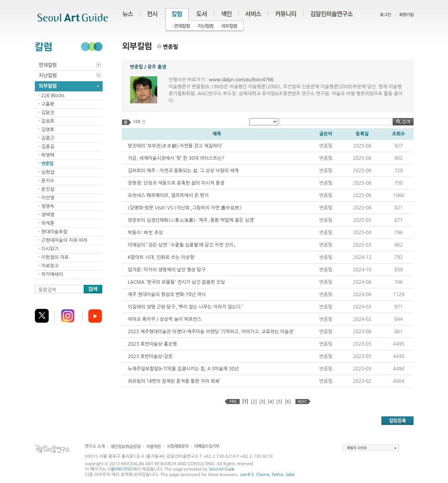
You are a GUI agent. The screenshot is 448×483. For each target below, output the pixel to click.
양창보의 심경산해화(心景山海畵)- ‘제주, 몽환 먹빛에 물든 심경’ (191, 220)
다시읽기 (50, 249)
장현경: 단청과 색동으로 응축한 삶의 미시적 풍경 (176, 183)
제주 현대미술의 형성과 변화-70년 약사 (167, 295)
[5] (279, 402)
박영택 (48, 155)
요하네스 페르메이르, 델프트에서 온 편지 (168, 195)
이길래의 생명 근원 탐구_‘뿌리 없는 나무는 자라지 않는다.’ (185, 307)
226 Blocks (53, 96)
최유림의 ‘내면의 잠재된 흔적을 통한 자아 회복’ (174, 381)
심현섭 (48, 172)
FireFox (277, 475)
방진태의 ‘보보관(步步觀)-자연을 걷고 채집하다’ (175, 146)
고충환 (48, 104)
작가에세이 (52, 274)
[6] (288, 402)
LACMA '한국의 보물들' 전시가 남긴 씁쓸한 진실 (176, 282)
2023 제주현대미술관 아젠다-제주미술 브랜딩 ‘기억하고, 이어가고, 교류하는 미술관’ (211, 332)
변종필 (47, 164)
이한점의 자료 (55, 257)
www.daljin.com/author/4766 (241, 80)
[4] (271, 402)
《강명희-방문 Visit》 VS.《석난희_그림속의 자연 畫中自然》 (185, 208)
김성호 (48, 121)
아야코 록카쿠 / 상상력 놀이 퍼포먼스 (165, 319)
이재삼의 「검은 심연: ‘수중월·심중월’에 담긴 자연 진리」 (181, 245)
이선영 (48, 198)
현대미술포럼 (55, 232)
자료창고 (50, 266)
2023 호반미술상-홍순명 (152, 344)
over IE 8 (247, 475)
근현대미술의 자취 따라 (65, 240)
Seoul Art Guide (221, 469)
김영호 (48, 130)
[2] (254, 402)
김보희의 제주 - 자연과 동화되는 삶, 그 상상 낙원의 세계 (183, 171)
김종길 (48, 147)
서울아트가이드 (120, 469)
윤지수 (48, 181)
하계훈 (48, 223)
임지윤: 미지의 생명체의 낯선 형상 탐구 (167, 270)
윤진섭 (48, 189)
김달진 (48, 113)
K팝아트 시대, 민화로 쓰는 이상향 (161, 257)
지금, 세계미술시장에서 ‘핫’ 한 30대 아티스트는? (176, 158)
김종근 (48, 138)
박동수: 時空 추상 (145, 233)
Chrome (263, 475)
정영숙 (48, 206)
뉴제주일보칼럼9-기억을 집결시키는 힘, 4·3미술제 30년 (183, 369)
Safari (290, 475)
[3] (262, 402)
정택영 (48, 215)
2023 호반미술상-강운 (150, 356)
